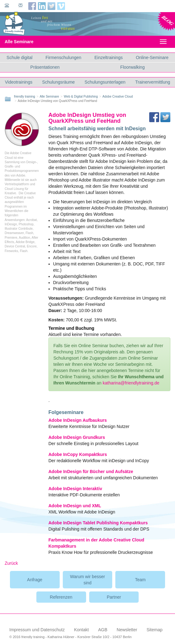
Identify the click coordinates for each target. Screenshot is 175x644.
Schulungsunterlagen (105, 82)
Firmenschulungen (63, 57)
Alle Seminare (24, 42)
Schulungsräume (59, 82)
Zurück (11, 563)
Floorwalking (133, 67)
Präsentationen (45, 67)
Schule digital (19, 57)
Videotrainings (19, 82)
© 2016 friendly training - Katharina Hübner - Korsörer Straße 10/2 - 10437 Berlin (70, 637)
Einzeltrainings (109, 57)
